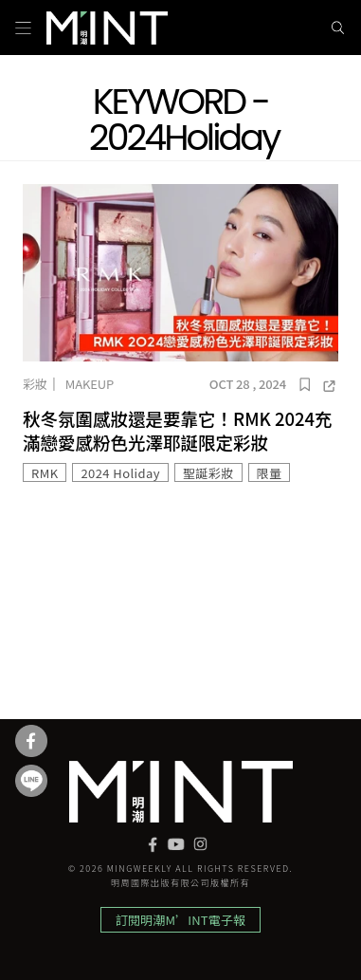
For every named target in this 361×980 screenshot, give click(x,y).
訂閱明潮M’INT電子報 (180, 920)
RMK (45, 473)
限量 (270, 473)
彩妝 (35, 384)
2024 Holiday (120, 473)
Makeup (90, 384)
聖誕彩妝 (208, 473)
